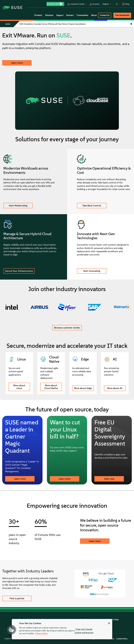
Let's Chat (114, 620)
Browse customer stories (67, 328)
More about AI (115, 388)
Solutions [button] (49, 15)
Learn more (17, 63)
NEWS (8, 24)
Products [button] (38, 15)
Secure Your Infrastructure (19, 271)
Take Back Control (92, 206)
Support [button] (60, 15)
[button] (56, 3)
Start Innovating (92, 271)
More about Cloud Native (51, 387)
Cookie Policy (122, 639)
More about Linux (19, 387)
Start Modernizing (18, 206)
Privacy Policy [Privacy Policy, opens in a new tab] (41, 633)
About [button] (94, 15)
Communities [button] (82, 15)
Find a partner (17, 598)
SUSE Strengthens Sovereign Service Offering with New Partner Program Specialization (53, 24)
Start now (109, 479)
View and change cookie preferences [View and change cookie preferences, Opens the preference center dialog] (84, 631)
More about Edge (83, 388)
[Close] (109, 623)
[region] (62, 629)
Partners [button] (70, 15)
